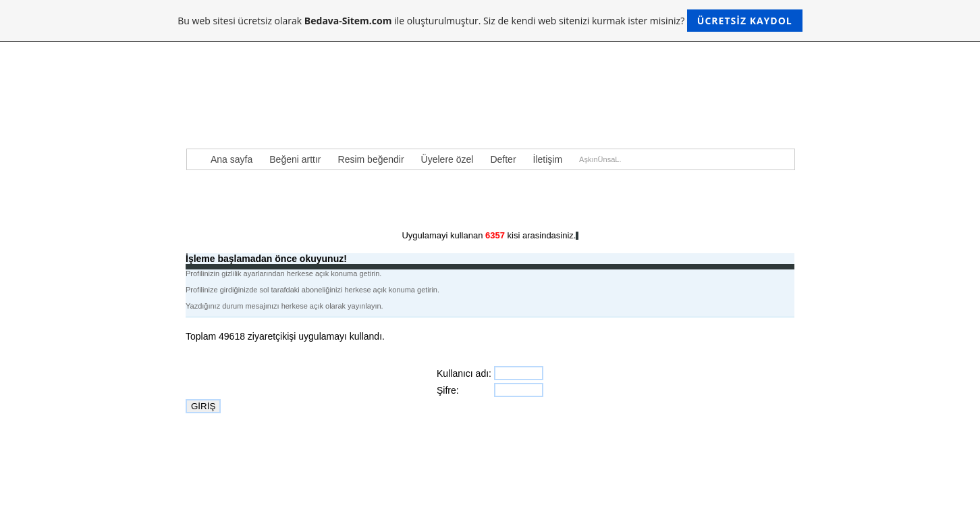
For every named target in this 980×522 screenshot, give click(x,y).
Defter (503, 159)
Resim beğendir (371, 159)
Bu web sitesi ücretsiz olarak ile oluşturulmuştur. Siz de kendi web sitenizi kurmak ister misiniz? (490, 21)
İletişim (548, 159)
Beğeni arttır (295, 159)
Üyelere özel (447, 159)
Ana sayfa (232, 159)
